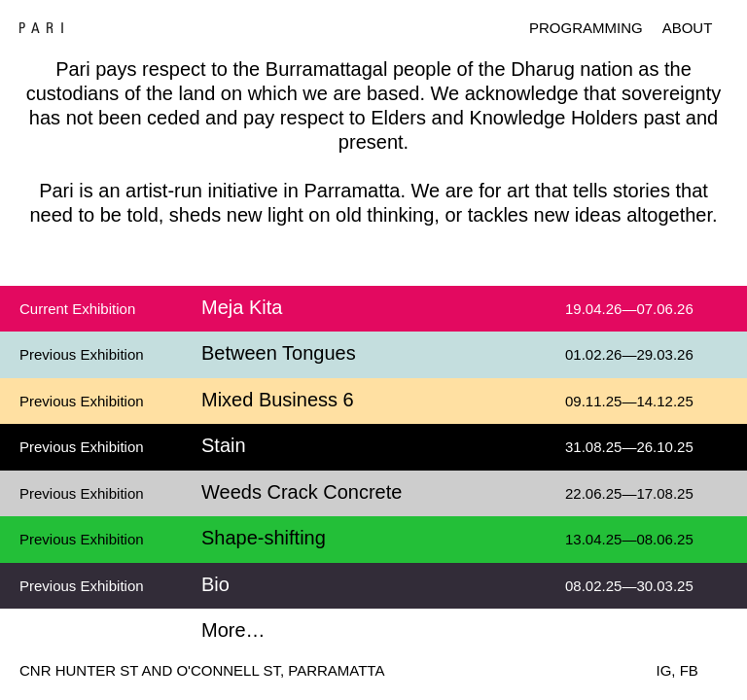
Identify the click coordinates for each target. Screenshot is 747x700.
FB (689, 670)
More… (233, 630)
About (688, 28)
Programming (586, 28)
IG (664, 670)
